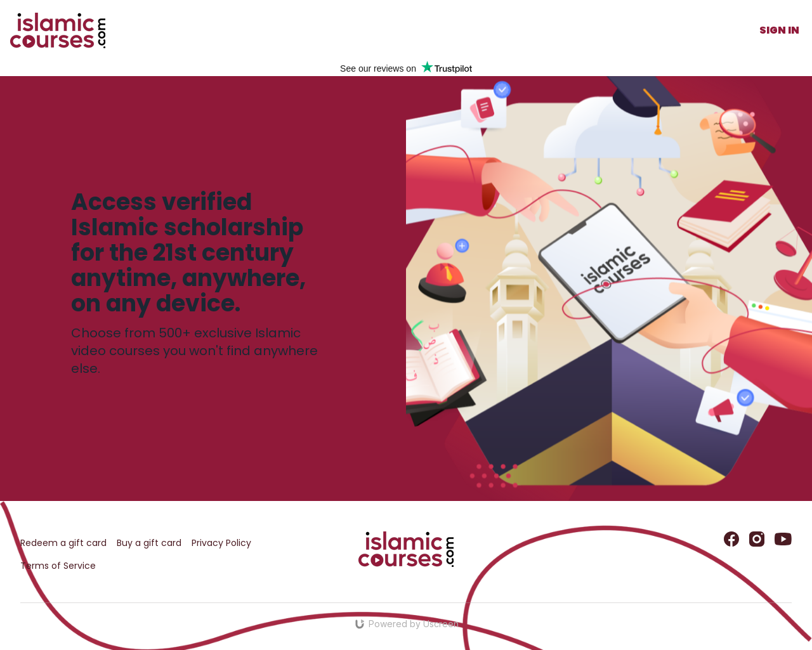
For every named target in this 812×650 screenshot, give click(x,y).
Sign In (779, 30)
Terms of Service (58, 566)
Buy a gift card (149, 543)
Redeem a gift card (63, 543)
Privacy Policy (221, 543)
